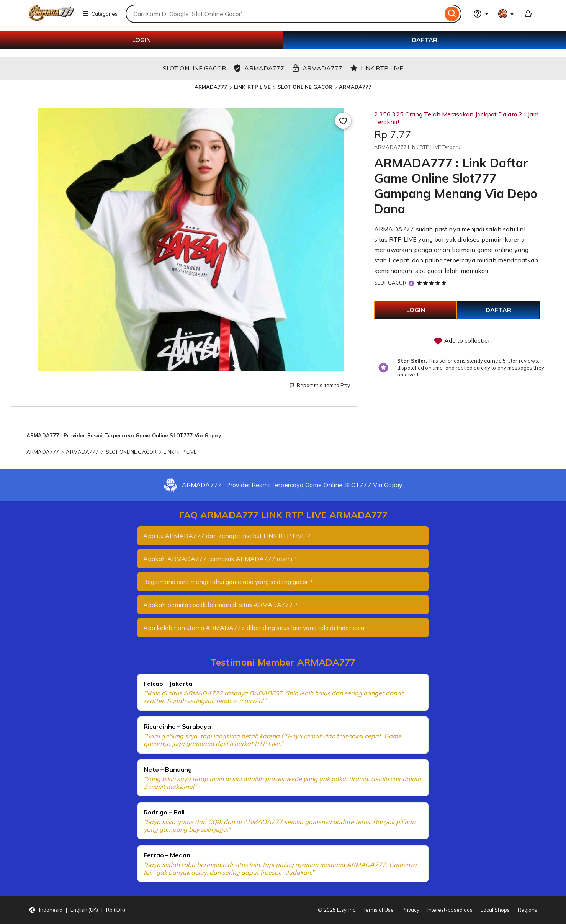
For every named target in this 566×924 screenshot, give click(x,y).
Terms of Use (379, 910)
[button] (77, 910)
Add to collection (463, 341)
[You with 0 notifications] (506, 14)
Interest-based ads (450, 910)
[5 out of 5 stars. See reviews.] (433, 283)
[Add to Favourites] (343, 121)
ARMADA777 (211, 87)
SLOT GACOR (390, 283)
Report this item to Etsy (319, 386)
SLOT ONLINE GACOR (305, 87)
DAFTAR (424, 40)
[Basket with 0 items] (528, 14)
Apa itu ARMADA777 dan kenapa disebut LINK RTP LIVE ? (227, 536)
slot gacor (429, 271)
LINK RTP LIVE (252, 87)
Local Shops (495, 910)
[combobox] (284, 14)
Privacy (411, 910)
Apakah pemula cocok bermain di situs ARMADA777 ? (220, 605)
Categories (100, 14)
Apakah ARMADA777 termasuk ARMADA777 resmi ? (220, 559)
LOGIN (141, 40)
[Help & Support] (481, 14)
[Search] (452, 14)
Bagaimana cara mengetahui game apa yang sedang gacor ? (228, 582)
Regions (528, 910)
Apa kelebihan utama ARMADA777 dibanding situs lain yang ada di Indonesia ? (256, 628)
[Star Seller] (411, 283)
